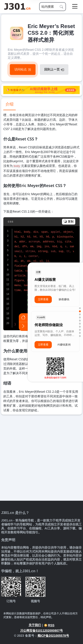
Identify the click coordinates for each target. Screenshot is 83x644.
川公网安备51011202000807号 (41, 631)
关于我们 (35, 625)
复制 (69, 222)
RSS (49, 625)
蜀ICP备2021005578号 (53, 636)
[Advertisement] (41, 458)
